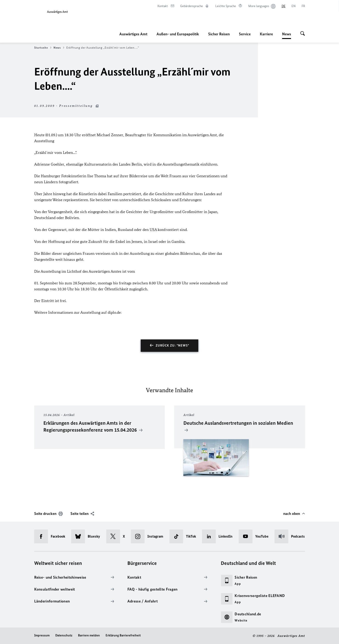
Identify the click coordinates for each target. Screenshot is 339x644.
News (287, 34)
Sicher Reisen (219, 34)
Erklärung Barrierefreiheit (123, 635)
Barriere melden (89, 635)
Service (245, 34)
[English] (294, 6)
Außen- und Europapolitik (178, 34)
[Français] (303, 6)
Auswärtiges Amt (133, 34)
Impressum (42, 635)
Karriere (266, 34)
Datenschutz (64, 635)
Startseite (43, 48)
